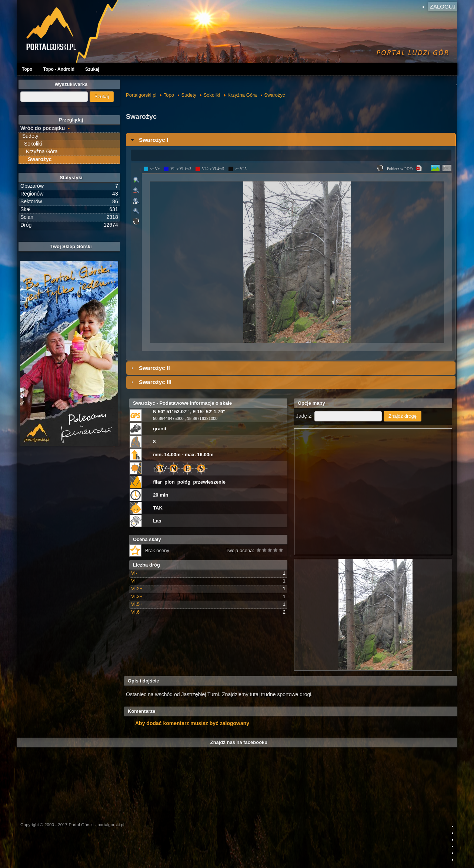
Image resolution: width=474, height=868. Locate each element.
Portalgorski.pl (141, 95)
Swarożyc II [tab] (150, 368)
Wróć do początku (43, 128)
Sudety (189, 95)
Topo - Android (59, 69)
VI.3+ (137, 596)
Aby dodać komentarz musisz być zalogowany (192, 723)
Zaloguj (443, 6)
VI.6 (135, 612)
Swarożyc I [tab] (149, 140)
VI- (134, 573)
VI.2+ (137, 589)
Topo (27, 69)
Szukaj (92, 69)
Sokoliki (212, 95)
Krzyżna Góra (242, 95)
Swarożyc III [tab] (150, 382)
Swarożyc (274, 95)
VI (133, 581)
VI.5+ (137, 604)
